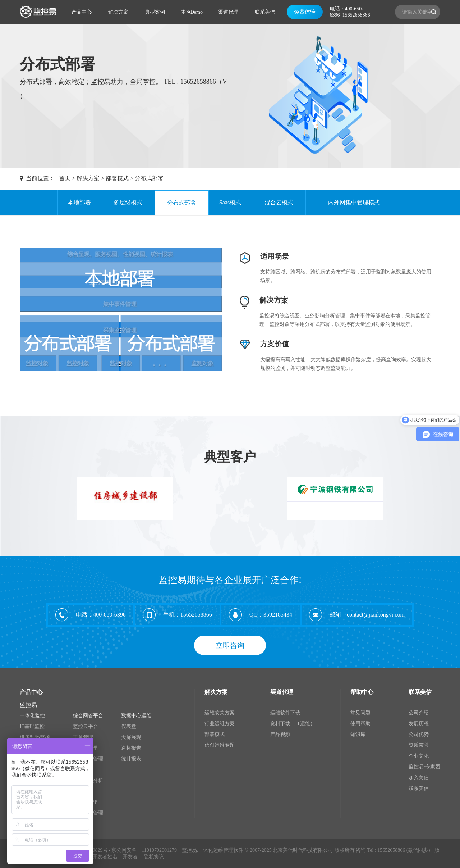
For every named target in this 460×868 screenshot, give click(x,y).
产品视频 (280, 734)
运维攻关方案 (220, 713)
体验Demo (192, 12)
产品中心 (82, 12)
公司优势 (419, 734)
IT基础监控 (32, 726)
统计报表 (131, 759)
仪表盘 (129, 726)
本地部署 (79, 202)
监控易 (28, 705)
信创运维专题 (220, 745)
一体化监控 (32, 716)
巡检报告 (131, 748)
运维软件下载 (285, 713)
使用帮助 (360, 724)
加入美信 (419, 778)
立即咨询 (230, 645)
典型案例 (155, 12)
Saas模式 (230, 202)
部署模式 (117, 178)
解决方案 (118, 12)
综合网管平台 (88, 716)
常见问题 (360, 713)
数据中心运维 (136, 716)
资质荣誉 (419, 745)
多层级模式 (128, 202)
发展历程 (419, 724)
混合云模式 (279, 202)
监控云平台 (86, 726)
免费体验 (305, 12)
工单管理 (83, 737)
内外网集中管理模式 (354, 202)
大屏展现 (131, 737)
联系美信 (265, 12)
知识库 (358, 734)
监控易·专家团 (424, 767)
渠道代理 (228, 12)
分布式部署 (149, 178)
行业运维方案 (220, 724)
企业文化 (419, 756)
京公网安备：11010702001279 (144, 850)
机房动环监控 (35, 737)
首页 (65, 178)
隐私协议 (154, 857)
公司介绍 (419, 713)
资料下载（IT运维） (293, 724)
